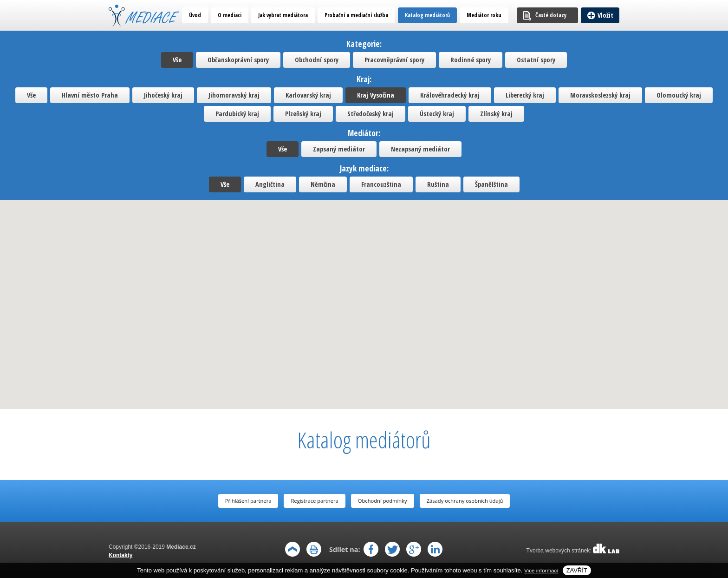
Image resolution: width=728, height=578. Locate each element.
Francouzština (381, 184)
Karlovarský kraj (308, 95)
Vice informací (541, 570)
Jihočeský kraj (163, 95)
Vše (177, 60)
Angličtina (270, 184)
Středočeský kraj (370, 114)
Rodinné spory (471, 60)
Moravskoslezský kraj (600, 95)
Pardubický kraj (237, 114)
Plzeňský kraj (303, 114)
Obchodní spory (317, 60)
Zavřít (577, 570)
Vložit (605, 15)
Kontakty (120, 555)
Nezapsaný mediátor (420, 149)
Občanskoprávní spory (238, 60)
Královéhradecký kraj (450, 95)
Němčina (323, 184)
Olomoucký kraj (679, 95)
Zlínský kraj (496, 114)
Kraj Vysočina (376, 95)
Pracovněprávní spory (394, 60)
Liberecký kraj (525, 95)
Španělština (491, 184)
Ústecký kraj (437, 114)
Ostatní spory (536, 60)
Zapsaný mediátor (339, 149)
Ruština (438, 184)
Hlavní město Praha (90, 95)
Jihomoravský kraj (234, 95)
